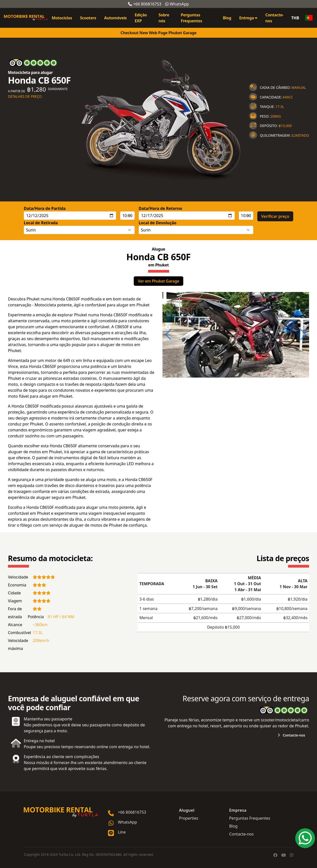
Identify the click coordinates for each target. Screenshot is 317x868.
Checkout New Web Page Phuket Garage (159, 33)
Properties (189, 818)
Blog (227, 18)
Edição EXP (141, 18)
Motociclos (62, 18)
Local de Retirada (41, 223)
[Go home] (61, 812)
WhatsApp (177, 4)
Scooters (88, 18)
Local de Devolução (158, 223)
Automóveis (115, 18)
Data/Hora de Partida (45, 208)
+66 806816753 (145, 4)
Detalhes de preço (25, 96)
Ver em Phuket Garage (158, 281)
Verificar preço (275, 216)
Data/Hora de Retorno (160, 208)
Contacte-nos (274, 18)
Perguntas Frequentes (191, 18)
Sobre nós (164, 18)
